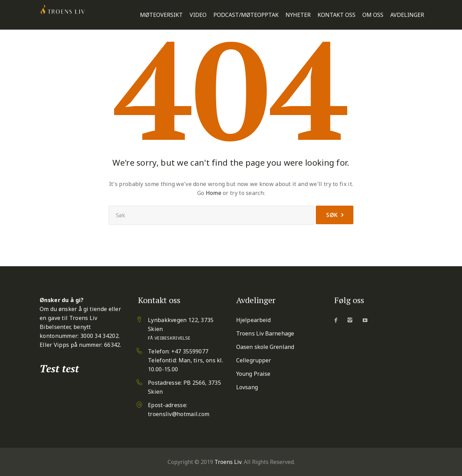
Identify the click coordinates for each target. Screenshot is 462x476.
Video (198, 15)
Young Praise (253, 374)
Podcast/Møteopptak (246, 15)
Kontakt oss (337, 15)
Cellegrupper (254, 360)
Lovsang (247, 387)
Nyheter (298, 15)
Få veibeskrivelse (169, 338)
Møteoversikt (161, 15)
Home (214, 193)
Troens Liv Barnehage (265, 333)
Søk (332, 215)
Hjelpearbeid (253, 320)
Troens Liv (228, 462)
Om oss (373, 15)
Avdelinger (407, 15)
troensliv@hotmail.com (179, 414)
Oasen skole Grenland (265, 347)
